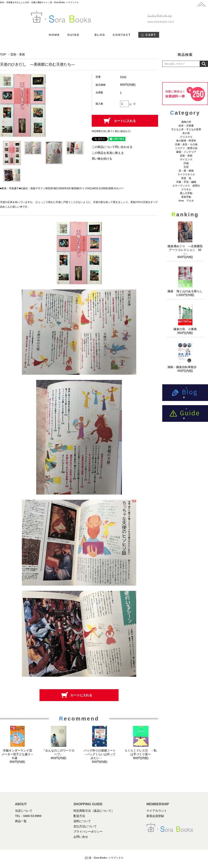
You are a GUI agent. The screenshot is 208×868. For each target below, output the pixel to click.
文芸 (186, 167)
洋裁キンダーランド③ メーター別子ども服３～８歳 (18, 754)
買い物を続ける (102, 159)
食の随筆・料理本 (186, 141)
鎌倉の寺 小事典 (185, 329)
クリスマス (186, 137)
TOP (3, 54)
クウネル (186, 189)
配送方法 (79, 816)
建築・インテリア (186, 152)
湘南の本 (186, 122)
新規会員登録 (155, 816)
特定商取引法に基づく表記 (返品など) (111, 131)
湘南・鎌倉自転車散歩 (185, 367)
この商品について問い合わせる (112, 147)
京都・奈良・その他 (186, 144)
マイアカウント (157, 811)
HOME (54, 35)
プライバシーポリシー (88, 832)
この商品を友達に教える (108, 153)
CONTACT (122, 35)
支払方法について (85, 826)
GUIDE (73, 35)
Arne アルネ (186, 201)
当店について (24, 811)
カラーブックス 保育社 (186, 186)
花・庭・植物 (186, 171)
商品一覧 (21, 821)
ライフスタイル (186, 174)
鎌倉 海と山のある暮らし (185, 291)
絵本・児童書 (186, 126)
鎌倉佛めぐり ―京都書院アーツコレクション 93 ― (186, 250)
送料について (82, 821)
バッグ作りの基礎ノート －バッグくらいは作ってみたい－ (101, 754)
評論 (186, 163)
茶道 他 (186, 178)
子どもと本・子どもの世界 (186, 129)
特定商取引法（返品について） (94, 811)
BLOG (100, 35)
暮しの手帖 (186, 193)
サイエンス (186, 159)
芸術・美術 (18, 54)
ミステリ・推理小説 (186, 148)
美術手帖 (186, 197)
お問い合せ (81, 837)
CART (151, 35)
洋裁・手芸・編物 (187, 182)
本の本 (186, 133)
